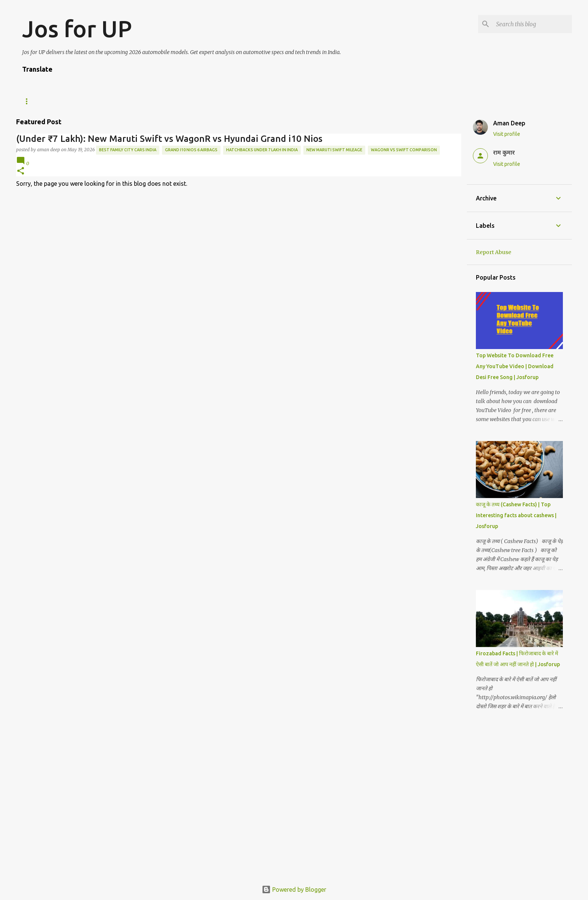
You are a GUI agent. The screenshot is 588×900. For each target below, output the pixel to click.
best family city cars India (128, 150)
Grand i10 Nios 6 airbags (191, 150)
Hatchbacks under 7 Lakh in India (262, 150)
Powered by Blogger (294, 889)
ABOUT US (130, 101)
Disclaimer (233, 101)
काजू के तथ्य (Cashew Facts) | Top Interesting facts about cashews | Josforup (516, 515)
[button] (21, 171)
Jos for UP (77, 29)
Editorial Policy (181, 101)
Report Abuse (493, 252)
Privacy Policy (283, 101)
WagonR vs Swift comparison (404, 150)
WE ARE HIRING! (84, 101)
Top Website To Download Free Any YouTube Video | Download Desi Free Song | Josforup (515, 366)
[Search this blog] (532, 24)
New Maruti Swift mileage (334, 150)
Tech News (36, 101)
